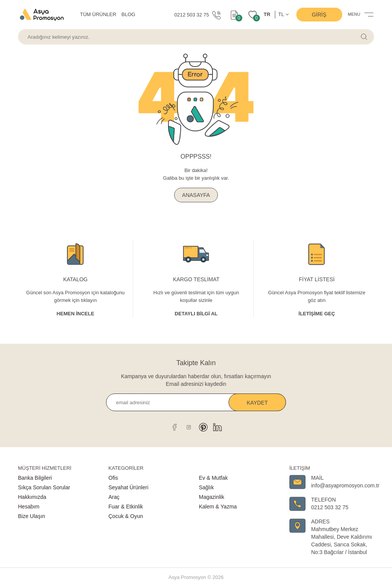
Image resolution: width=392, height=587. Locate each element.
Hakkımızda (32, 497)
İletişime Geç (317, 314)
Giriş (319, 15)
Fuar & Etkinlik (126, 507)
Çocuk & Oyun (126, 516)
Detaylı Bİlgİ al (196, 314)
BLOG (128, 14)
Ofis (113, 478)
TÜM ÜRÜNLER (98, 14)
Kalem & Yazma (218, 507)
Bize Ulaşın (32, 516)
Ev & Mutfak (213, 478)
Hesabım (29, 507)
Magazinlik (212, 497)
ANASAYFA (196, 195)
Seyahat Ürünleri (128, 487)
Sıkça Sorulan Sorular (44, 487)
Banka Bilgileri (35, 478)
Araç (114, 497)
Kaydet (257, 403)
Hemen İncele (75, 314)
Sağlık (207, 487)
